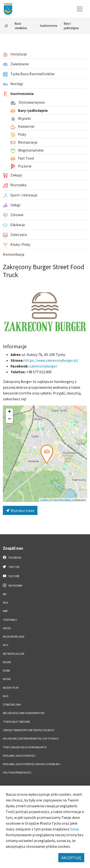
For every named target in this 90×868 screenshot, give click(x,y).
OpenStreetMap (62, 500)
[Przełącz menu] (80, 9)
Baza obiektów (21, 26)
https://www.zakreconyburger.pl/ (51, 360)
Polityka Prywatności (17, 773)
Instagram (12, 585)
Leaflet (44, 500)
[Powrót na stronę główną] (6, 26)
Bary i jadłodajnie (71, 26)
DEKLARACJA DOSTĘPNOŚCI (19, 756)
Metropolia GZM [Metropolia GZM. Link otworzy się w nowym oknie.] (14, 654)
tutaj (74, 829)
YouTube (11, 576)
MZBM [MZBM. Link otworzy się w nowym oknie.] (6, 671)
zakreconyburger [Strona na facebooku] (43, 366)
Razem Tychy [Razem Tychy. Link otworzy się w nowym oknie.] (11, 688)
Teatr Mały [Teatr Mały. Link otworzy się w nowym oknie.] (10, 620)
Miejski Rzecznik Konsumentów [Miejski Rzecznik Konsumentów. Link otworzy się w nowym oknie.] (24, 713)
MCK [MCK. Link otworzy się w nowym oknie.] (6, 603)
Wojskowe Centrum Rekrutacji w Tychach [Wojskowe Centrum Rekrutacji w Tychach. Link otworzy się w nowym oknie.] (31, 739)
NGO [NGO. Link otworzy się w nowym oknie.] (6, 696)
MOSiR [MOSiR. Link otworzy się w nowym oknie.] (7, 679)
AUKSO (7, 628)
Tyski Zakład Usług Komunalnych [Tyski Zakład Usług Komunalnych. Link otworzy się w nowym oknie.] (25, 747)
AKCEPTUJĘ (71, 858)
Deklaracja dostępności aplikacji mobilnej (32, 764)
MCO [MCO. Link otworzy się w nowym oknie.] (6, 645)
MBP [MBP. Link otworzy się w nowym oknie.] (5, 611)
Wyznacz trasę (20, 510)
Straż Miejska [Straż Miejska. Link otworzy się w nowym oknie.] (12, 705)
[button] (47, 454)
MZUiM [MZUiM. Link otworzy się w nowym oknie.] (7, 662)
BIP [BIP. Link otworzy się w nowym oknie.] (5, 594)
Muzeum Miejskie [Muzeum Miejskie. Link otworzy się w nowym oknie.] (14, 637)
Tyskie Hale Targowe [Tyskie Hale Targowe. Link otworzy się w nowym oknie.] (16, 722)
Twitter (11, 567)
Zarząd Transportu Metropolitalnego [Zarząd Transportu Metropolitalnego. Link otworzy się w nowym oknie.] (29, 730)
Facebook (12, 557)
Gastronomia (48, 26)
